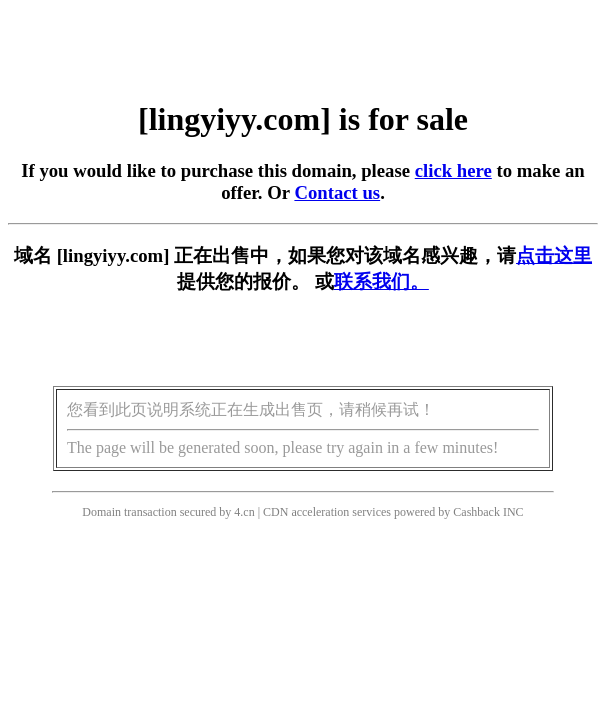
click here (453, 170)
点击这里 (554, 255)
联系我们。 (381, 281)
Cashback (476, 512)
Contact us (337, 192)
